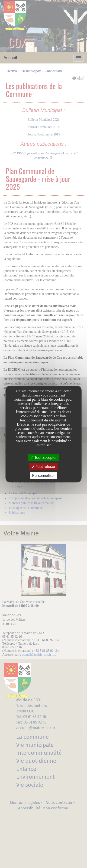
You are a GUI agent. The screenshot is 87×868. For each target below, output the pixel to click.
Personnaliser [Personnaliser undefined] (44, 476)
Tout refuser (44, 467)
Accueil (10, 58)
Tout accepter (43, 458)
